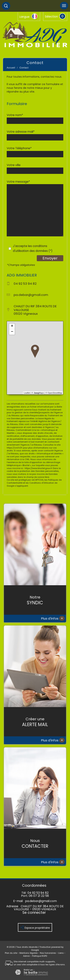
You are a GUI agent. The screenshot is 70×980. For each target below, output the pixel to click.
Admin (27, 956)
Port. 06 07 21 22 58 (35, 896)
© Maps (38, 393)
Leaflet (27, 393)
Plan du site (11, 953)
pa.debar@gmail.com (31, 295)
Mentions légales (29, 953)
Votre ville (14, 165)
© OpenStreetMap (54, 393)
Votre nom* (15, 115)
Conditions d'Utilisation (42, 483)
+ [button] (12, 326)
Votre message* (18, 182)
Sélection (51, 17)
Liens (61, 953)
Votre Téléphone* (19, 148)
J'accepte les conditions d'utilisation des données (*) (33, 248)
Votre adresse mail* (21, 132)
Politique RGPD (40, 956)
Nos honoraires (48, 953)
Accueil (11, 68)
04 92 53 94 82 (38, 893)
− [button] (12, 332)
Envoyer (50, 258)
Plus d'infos (53, 618)
